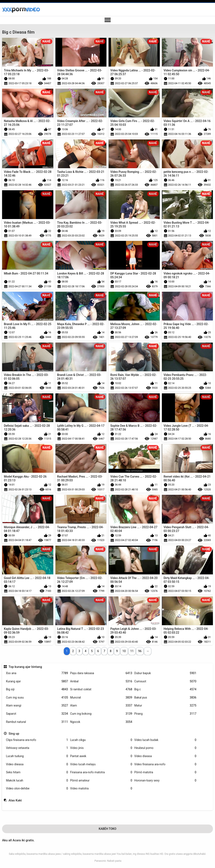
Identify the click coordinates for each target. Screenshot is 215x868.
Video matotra (101, 789)
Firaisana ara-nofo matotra (101, 772)
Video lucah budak (165, 740)
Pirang (165, 714)
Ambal (101, 681)
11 (132, 651)
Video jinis (101, 748)
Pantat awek (101, 756)
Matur (165, 706)
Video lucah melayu (101, 764)
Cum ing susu (37, 698)
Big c (165, 689)
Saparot (37, 714)
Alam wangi (37, 706)
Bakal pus (165, 698)
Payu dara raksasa (101, 673)
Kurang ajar (37, 681)
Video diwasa (165, 756)
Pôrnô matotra (165, 772)
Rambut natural (37, 722)
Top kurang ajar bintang (25, 667)
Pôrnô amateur (101, 781)
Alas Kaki (15, 800)
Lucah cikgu (101, 740)
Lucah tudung (37, 756)
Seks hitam (37, 772)
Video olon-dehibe (37, 789)
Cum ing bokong (101, 714)
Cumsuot (165, 681)
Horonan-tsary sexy (165, 781)
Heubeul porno (165, 748)
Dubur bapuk (165, 673)
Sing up (14, 734)
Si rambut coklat (101, 689)
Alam (101, 706)
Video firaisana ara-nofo (165, 764)
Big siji (37, 689)
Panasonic (100, 861)
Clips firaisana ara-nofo (37, 740)
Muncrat (101, 698)
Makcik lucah (37, 781)
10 (124, 651)
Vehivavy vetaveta (37, 748)
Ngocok (101, 722)
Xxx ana (37, 673)
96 (140, 651)
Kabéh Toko (107, 829)
